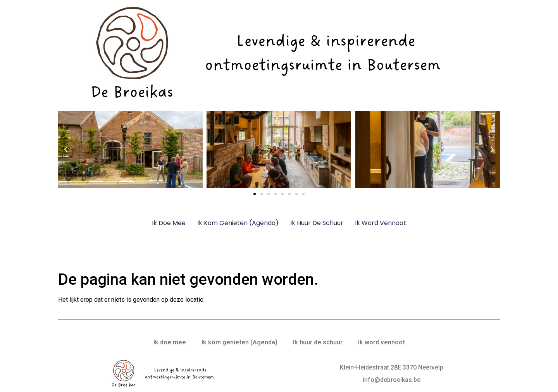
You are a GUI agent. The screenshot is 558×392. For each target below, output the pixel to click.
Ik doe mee (169, 223)
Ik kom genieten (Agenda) (238, 223)
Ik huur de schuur (317, 223)
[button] (66, 150)
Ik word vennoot (381, 223)
